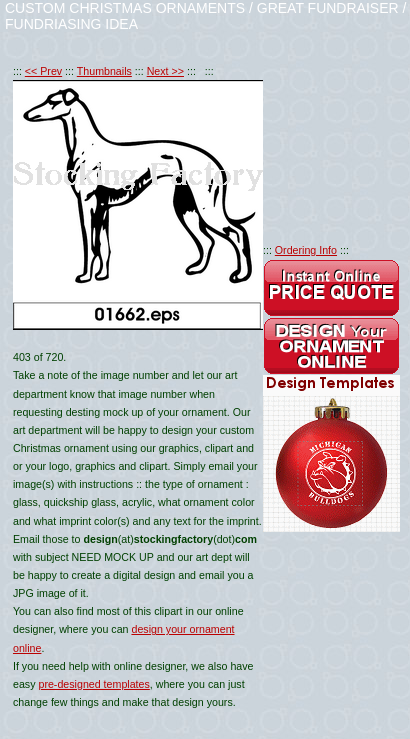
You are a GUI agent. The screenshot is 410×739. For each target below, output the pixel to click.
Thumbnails (104, 71)
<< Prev (43, 71)
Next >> (165, 71)
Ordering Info (306, 250)
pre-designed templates (93, 684)
